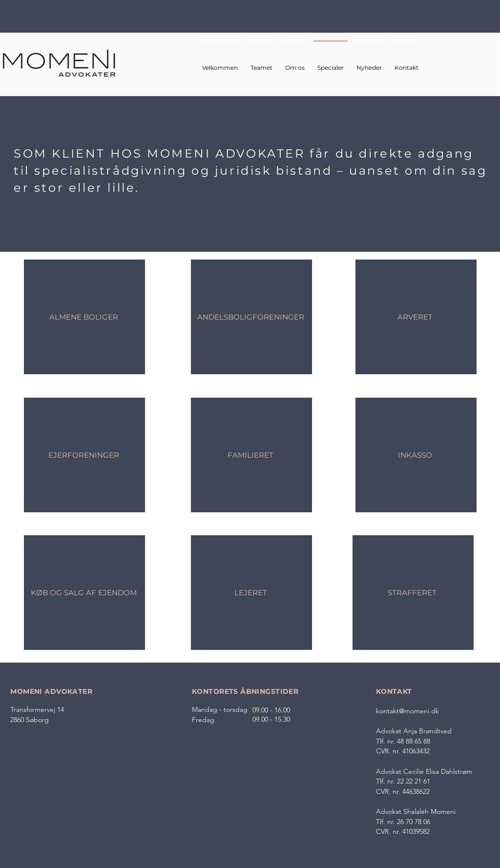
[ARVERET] (416, 317)
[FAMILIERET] (251, 455)
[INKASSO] (416, 455)
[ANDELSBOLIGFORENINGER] (251, 317)
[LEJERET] (251, 593)
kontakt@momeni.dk (407, 711)
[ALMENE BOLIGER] (84, 317)
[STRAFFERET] (413, 593)
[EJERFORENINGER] (84, 455)
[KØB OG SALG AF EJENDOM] (84, 593)
